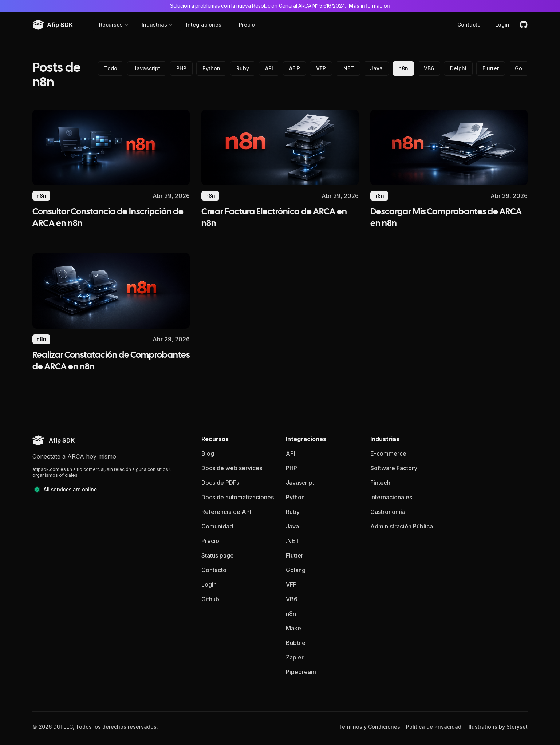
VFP (321, 68)
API (269, 68)
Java (376, 68)
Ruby (243, 68)
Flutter (491, 68)
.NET (348, 68)
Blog (208, 453)
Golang (296, 570)
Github (210, 599)
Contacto (469, 25)
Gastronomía (388, 512)
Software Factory (394, 468)
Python (211, 68)
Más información (369, 6)
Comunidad (217, 526)
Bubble (296, 643)
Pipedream (301, 672)
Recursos (114, 25)
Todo (111, 68)
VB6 (429, 68)
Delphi (458, 68)
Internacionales (391, 497)
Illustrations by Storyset (497, 727)
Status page (218, 555)
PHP (181, 68)
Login (502, 25)
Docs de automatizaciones (238, 497)
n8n (403, 68)
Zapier (295, 657)
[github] (524, 25)
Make (293, 628)
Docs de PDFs (220, 483)
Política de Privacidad (434, 727)
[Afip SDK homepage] (54, 440)
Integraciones (207, 25)
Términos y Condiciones (369, 727)
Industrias (157, 25)
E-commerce (388, 453)
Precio (247, 25)
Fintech (380, 483)
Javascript (147, 68)
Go (518, 68)
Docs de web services (232, 468)
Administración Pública (402, 526)
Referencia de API (226, 512)
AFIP (295, 68)
